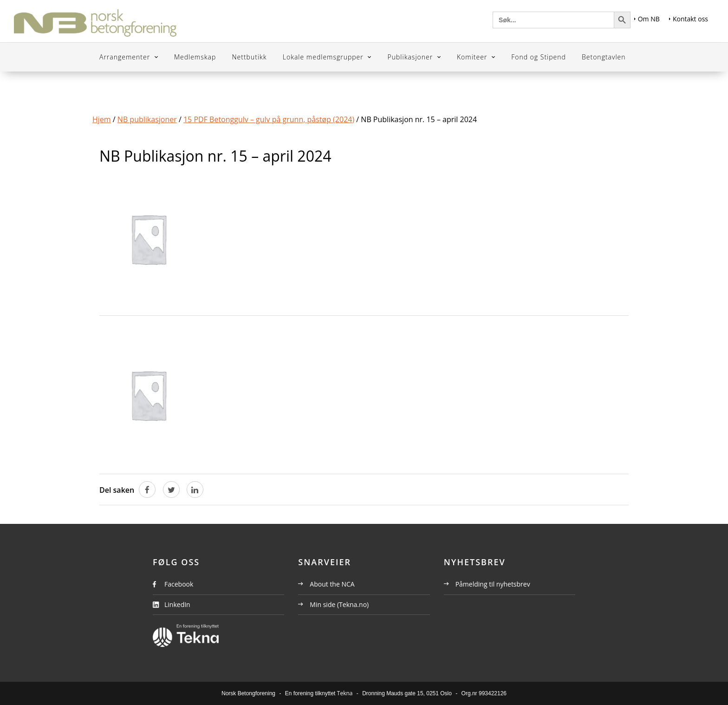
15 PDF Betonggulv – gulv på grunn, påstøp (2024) (269, 119)
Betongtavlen (604, 57)
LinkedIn (177, 604)
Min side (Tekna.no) (333, 604)
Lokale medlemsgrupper (324, 57)
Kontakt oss (689, 19)
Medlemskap (195, 57)
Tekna (345, 693)
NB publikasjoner (147, 119)
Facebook (179, 584)
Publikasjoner (411, 57)
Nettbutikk (249, 57)
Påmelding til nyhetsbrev (487, 584)
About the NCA (326, 584)
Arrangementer (126, 57)
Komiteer (473, 57)
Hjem (102, 119)
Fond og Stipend (539, 57)
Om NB (647, 19)
